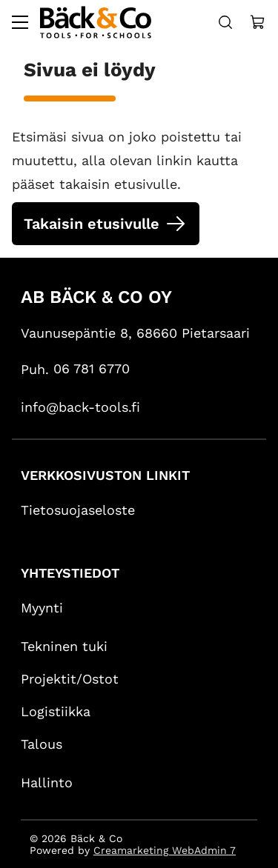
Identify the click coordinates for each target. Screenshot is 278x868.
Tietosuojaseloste (78, 510)
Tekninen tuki (64, 646)
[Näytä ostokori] (258, 22)
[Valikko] (20, 22)
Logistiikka (56, 711)
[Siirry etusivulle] (96, 22)
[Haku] (225, 22)
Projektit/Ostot (70, 679)
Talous (42, 744)
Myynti (42, 608)
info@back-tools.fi (80, 407)
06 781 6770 (92, 368)
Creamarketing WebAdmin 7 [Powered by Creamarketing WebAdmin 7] (165, 850)
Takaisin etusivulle (92, 224)
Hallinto (47, 782)
